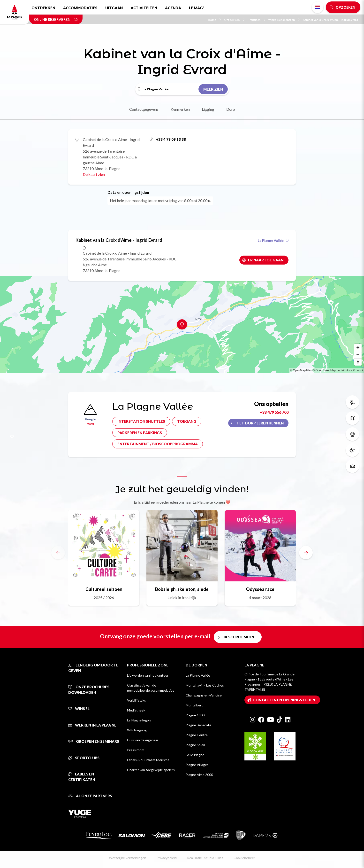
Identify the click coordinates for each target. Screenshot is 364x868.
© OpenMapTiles (301, 370)
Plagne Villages (197, 765)
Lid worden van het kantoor (148, 675)
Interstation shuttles (141, 421)
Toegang (187, 421)
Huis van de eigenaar (143, 740)
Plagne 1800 (195, 715)
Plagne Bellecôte (198, 725)
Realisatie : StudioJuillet (205, 858)
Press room (136, 750)
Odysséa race (260, 589)
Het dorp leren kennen (260, 423)
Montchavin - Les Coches (205, 685)
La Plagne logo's (139, 720)
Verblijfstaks (136, 700)
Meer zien (213, 89)
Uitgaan (114, 8)
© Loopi (358, 370)
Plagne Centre (197, 735)
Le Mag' (196, 8)
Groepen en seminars (94, 741)
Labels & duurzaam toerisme (148, 760)
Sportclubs (84, 758)
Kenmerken (180, 109)
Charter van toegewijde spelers (151, 770)
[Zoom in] (358, 347)
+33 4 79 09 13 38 (167, 139)
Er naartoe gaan (266, 260)
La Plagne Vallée (273, 241)
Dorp (231, 109)
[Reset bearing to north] (358, 362)
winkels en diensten (284, 20)
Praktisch (256, 20)
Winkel (79, 709)
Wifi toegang (137, 730)
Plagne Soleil (195, 745)
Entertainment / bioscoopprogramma (158, 444)
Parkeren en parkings (140, 433)
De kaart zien (94, 174)
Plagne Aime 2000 (199, 775)
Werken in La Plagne (92, 725)
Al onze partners (90, 796)
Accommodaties (80, 8)
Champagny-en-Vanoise (204, 695)
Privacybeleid (167, 858)
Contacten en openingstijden (284, 700)
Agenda (173, 8)
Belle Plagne (195, 755)
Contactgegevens (144, 109)
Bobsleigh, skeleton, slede (182, 589)
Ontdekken (43, 8)
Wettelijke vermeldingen (128, 858)
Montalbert (194, 705)
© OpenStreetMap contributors (332, 370)
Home (214, 20)
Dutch (318, 7)
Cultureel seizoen (104, 589)
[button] (306, 553)
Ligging (208, 109)
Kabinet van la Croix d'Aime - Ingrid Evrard (330, 20)
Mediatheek (136, 710)
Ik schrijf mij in (239, 637)
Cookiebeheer (244, 858)
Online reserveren (56, 19)
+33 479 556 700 (274, 412)
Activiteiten (144, 8)
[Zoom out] (358, 355)
